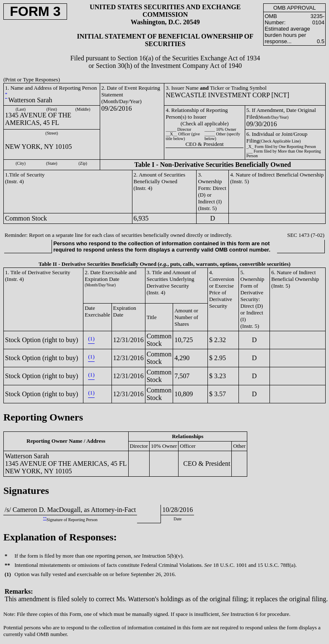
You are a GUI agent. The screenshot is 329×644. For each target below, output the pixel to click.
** (45, 518)
